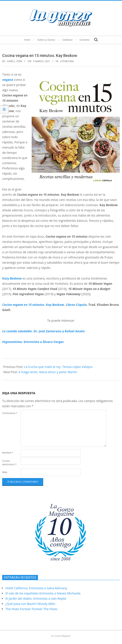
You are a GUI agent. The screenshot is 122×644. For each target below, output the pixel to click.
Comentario (10, 413)
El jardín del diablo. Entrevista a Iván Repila (36, 598)
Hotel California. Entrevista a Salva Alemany (36, 588)
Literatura (67, 61)
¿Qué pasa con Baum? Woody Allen (30, 604)
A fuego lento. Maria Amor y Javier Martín (48, 372)
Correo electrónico (9, 463)
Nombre (8, 453)
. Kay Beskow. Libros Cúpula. (45, 305)
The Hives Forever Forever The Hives (31, 609)
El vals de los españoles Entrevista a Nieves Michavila (43, 593)
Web (5, 472)
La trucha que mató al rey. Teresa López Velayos (58, 367)
